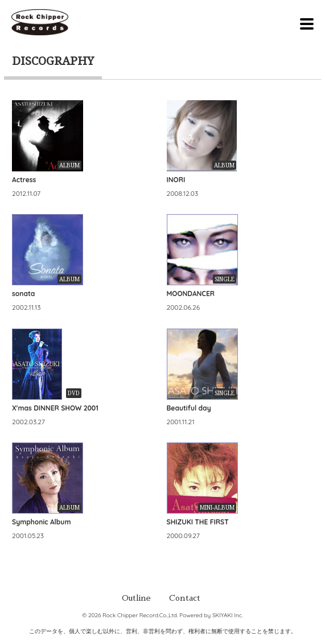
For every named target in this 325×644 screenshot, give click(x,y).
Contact (185, 598)
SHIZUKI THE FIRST (198, 522)
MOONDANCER (191, 294)
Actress (24, 180)
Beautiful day (189, 408)
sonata (23, 294)
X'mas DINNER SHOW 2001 (55, 408)
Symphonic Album (41, 522)
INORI (176, 180)
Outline (136, 598)
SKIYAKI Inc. (228, 615)
